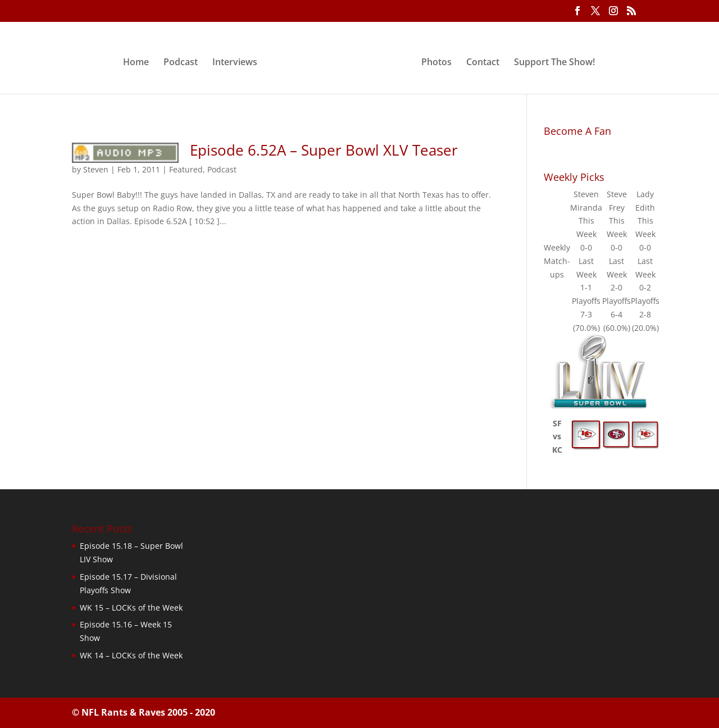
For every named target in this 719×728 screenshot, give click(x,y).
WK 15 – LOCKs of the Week (131, 608)
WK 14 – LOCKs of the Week (131, 655)
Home (136, 63)
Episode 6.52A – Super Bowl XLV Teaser (324, 150)
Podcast (181, 63)
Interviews (235, 63)
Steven (96, 169)
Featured (186, 169)
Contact (483, 63)
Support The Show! (554, 63)
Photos (436, 63)
